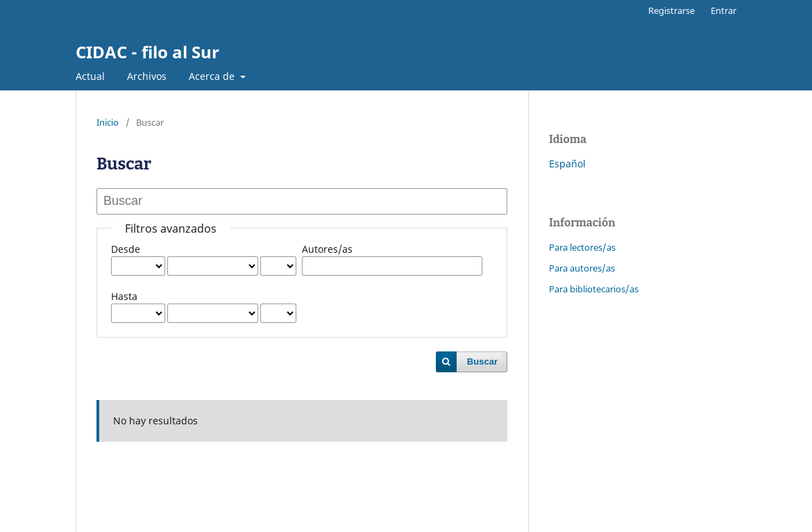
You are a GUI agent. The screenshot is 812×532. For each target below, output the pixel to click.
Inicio (108, 122)
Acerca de (213, 76)
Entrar (724, 10)
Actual (90, 76)
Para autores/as (582, 268)
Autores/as (327, 249)
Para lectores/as (582, 247)
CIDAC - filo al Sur (147, 52)
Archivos (147, 76)
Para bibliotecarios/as (594, 289)
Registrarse (671, 10)
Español (567, 164)
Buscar (482, 361)
